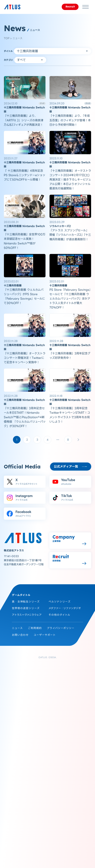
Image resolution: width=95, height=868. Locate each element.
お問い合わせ (20, 635)
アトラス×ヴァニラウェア (27, 615)
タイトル (8, 51)
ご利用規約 (35, 628)
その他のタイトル (59, 615)
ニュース (17, 38)
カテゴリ (8, 60)
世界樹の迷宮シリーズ (26, 608)
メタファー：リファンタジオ (65, 608)
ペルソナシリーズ (60, 602)
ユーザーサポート (45, 635)
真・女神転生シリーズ (26, 602)
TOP (7, 38)
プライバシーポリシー (61, 628)
